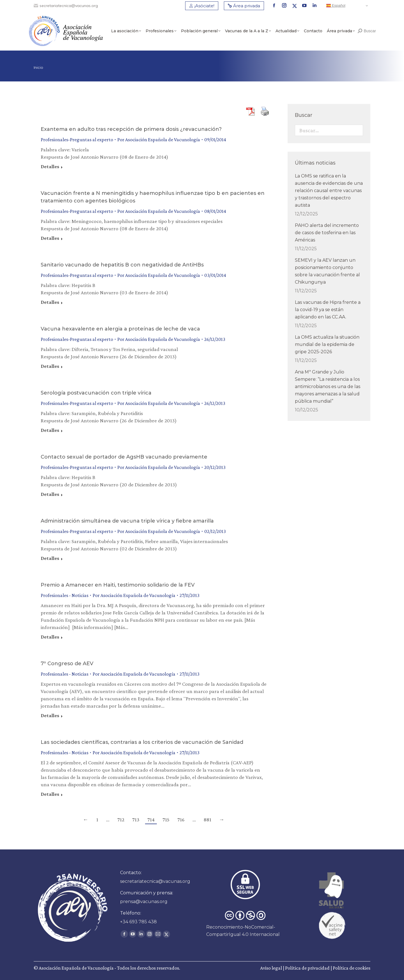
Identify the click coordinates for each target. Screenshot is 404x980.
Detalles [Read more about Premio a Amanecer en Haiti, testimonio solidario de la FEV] (50, 637)
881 (207, 820)
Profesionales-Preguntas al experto (77, 140)
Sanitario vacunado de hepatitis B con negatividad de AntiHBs (122, 265)
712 (121, 820)
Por (159, 140)
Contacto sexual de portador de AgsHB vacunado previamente (124, 457)
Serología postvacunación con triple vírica (96, 393)
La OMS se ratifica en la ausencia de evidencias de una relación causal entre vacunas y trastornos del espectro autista (329, 191)
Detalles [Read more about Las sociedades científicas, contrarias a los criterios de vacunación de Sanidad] (50, 794)
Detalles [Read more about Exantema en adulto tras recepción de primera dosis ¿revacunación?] (50, 167)
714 (151, 820)
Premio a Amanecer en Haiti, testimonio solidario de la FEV (118, 585)
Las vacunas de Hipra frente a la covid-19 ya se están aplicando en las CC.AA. (328, 310)
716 (181, 820)
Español (336, 6)
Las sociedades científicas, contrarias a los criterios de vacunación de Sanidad (142, 742)
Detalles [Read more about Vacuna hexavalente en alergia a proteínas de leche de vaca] (50, 366)
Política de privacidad (307, 968)
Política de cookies (352, 968)
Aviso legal (271, 968)
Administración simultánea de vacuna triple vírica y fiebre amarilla (127, 521)
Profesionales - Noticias (65, 595)
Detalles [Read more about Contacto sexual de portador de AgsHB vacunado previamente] (50, 494)
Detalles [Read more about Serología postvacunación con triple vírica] (50, 430)
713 (136, 820)
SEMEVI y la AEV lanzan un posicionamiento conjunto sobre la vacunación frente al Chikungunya (327, 271)
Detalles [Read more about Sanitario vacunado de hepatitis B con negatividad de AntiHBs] (50, 302)
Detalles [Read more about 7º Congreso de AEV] (50, 715)
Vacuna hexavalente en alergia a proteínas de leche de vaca (120, 329)
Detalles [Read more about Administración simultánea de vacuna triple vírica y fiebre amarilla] (50, 558)
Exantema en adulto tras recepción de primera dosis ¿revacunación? (131, 129)
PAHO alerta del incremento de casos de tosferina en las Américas (327, 233)
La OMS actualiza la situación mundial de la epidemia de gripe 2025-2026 (327, 344)
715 (166, 820)
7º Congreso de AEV (67, 664)
